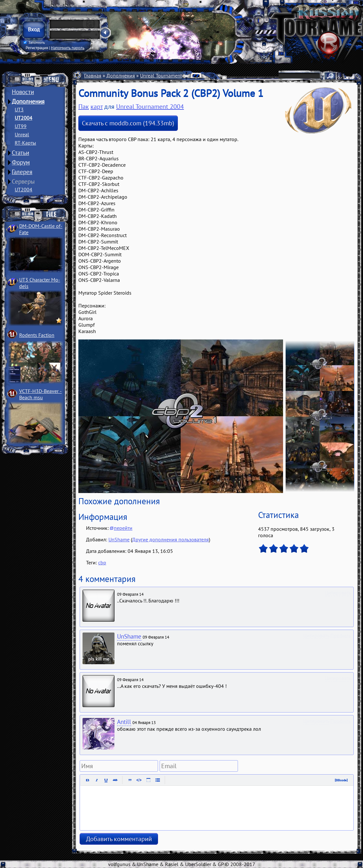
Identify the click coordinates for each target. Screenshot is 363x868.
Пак (84, 107)
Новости (23, 92)
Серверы (23, 181)
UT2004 (24, 118)
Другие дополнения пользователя (170, 539)
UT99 (21, 126)
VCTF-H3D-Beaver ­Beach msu (40, 394)
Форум (21, 162)
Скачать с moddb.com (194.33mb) (128, 123)
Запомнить (34, 43)
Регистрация (37, 48)
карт (97, 107)
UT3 (19, 109)
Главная (93, 76)
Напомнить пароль (68, 48)
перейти (123, 528)
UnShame (119, 539)
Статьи (20, 153)
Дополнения (28, 101)
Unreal (22, 134)
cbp (102, 562)
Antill (124, 722)
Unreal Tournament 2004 (167, 76)
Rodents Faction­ (37, 335)
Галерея (22, 172)
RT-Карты (25, 143)
